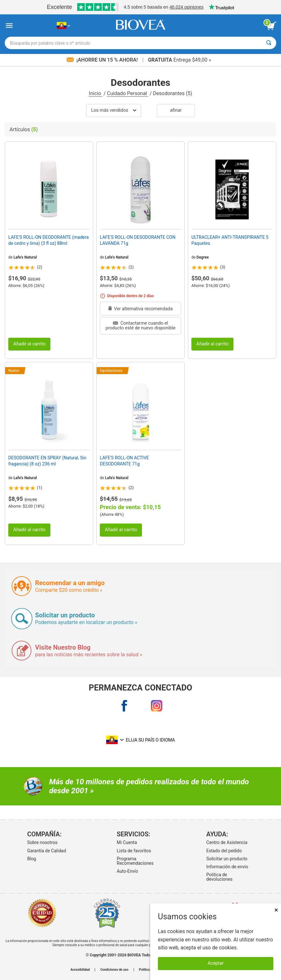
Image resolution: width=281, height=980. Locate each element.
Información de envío (227, 867)
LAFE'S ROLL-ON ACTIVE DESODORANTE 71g (124, 461)
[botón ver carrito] (271, 26)
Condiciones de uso (114, 970)
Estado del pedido (224, 851)
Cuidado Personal (128, 93)
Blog (32, 859)
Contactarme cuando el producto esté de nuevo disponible (140, 325)
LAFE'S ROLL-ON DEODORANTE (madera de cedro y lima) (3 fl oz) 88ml (48, 240)
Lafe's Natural (25, 257)
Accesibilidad (80, 970)
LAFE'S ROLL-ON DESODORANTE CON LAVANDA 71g (138, 240)
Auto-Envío (127, 871)
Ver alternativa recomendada (141, 309)
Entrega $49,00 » (180, 60)
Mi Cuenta (127, 842)
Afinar (176, 110)
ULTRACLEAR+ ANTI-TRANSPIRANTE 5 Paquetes (230, 240)
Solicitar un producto (227, 859)
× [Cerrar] (276, 910)
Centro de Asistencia (227, 842)
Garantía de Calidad (47, 851)
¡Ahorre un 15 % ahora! (103, 60)
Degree (203, 257)
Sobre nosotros (42, 842)
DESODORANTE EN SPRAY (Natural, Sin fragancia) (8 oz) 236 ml (47, 461)
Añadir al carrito (29, 344)
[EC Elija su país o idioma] (63, 26)
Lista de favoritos (134, 851)
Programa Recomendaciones (135, 861)
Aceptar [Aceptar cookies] (216, 963)
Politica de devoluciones (219, 877)
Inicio (95, 93)
